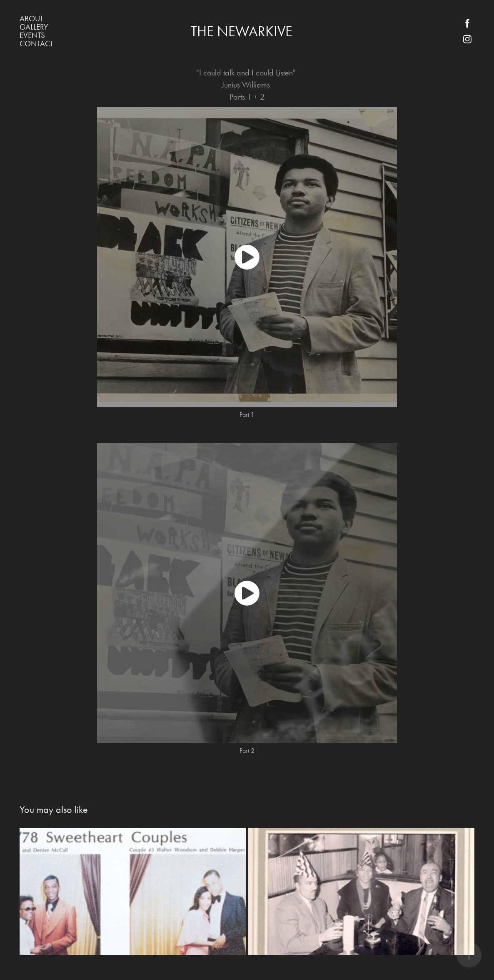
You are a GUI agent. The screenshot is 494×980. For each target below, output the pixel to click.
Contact (36, 44)
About (31, 19)
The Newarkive (242, 31)
